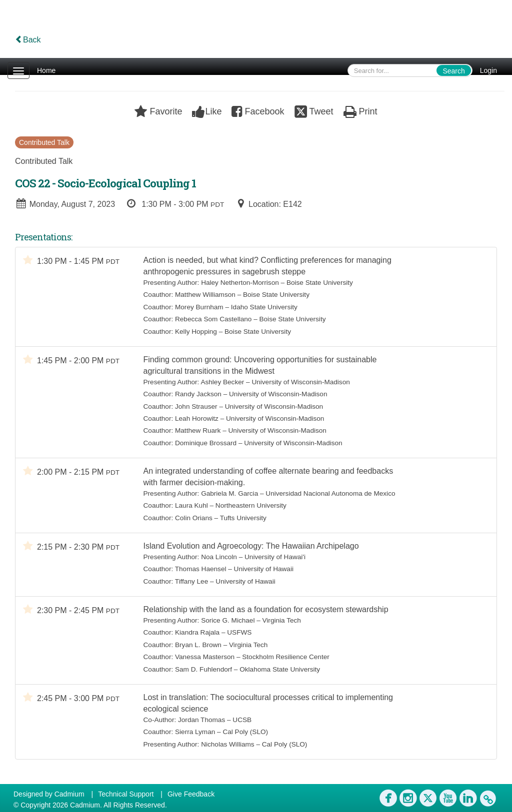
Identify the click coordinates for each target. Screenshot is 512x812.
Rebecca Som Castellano (213, 319)
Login (488, 70)
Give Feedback (191, 794)
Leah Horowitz (197, 418)
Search (453, 71)
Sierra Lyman (195, 732)
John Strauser (196, 406)
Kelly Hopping (196, 332)
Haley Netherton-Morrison (240, 283)
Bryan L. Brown (198, 645)
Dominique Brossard (206, 443)
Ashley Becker (222, 382)
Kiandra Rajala (197, 632)
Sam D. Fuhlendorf (203, 669)
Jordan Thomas (201, 720)
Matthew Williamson (205, 295)
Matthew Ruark (198, 430)
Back (28, 40)
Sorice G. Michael (228, 620)
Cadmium (69, 794)
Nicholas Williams (228, 744)
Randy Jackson (198, 394)
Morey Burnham (199, 307)
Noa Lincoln (219, 557)
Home (46, 70)
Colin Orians (194, 518)
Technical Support (126, 794)
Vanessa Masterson (205, 657)
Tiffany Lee (192, 581)
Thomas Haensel (201, 569)
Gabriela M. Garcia (229, 493)
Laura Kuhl (191, 505)
